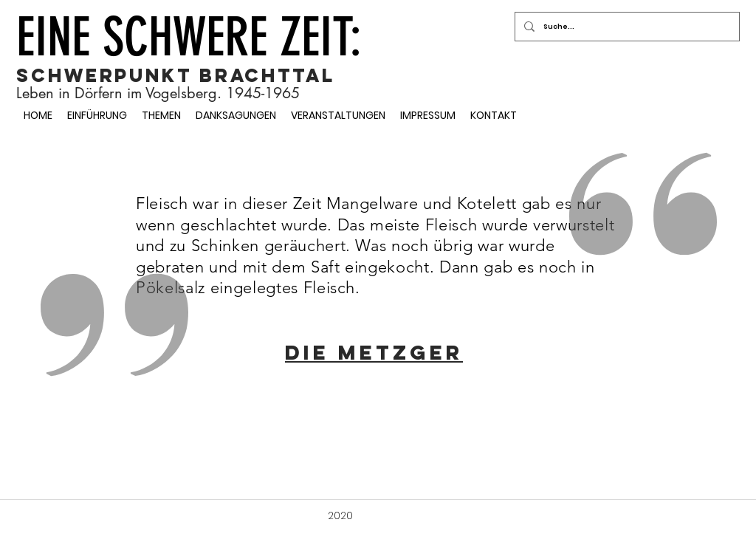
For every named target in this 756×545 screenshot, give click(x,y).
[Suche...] (626, 27)
